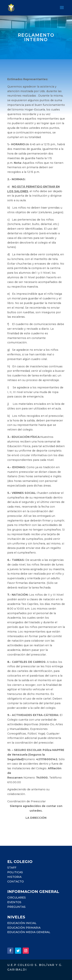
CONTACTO (16, 881)
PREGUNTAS (16, 907)
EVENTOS (14, 902)
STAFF (12, 868)
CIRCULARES (17, 898)
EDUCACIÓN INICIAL (22, 923)
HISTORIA (14, 877)
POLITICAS (15, 872)
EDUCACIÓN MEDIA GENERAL (29, 932)
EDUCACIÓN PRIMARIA (24, 928)
